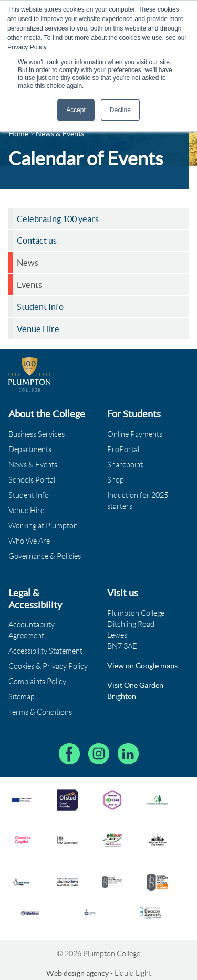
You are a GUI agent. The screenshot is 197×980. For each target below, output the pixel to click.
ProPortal (123, 449)
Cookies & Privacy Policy (48, 666)
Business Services (37, 434)
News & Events (33, 465)
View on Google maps (142, 666)
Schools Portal (32, 480)
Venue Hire (26, 511)
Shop (116, 480)
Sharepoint (125, 465)
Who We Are (29, 541)
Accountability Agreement (32, 630)
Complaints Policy (37, 682)
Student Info (29, 495)
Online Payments (135, 434)
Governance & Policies (45, 556)
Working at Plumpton (43, 526)
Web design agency (78, 973)
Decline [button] (120, 110)
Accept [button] (76, 110)
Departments (30, 449)
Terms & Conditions (40, 712)
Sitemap (22, 697)
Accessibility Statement (45, 651)
